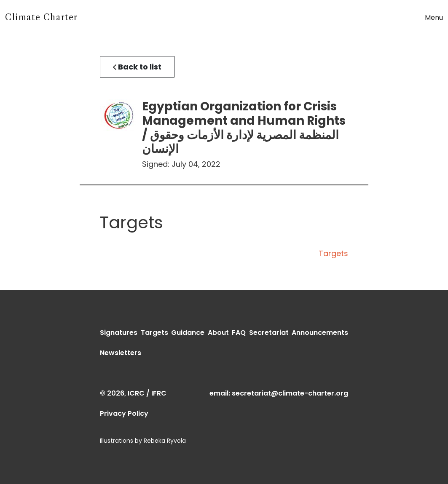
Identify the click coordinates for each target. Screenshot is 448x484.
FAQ (239, 333)
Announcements (320, 333)
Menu (434, 17)
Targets (333, 253)
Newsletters (121, 353)
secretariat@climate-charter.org (290, 393)
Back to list (137, 67)
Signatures (119, 333)
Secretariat (269, 333)
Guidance (188, 333)
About (218, 333)
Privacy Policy (124, 413)
